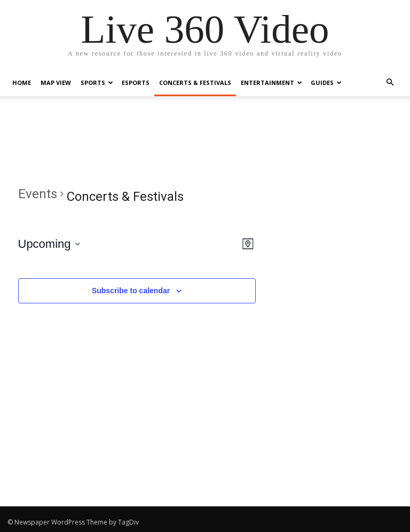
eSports (136, 83)
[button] (390, 83)
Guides (326, 83)
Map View (56, 83)
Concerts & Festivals (195, 83)
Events (38, 194)
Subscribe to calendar (131, 291)
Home (22, 83)
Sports (97, 83)
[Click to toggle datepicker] (49, 244)
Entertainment (271, 83)
